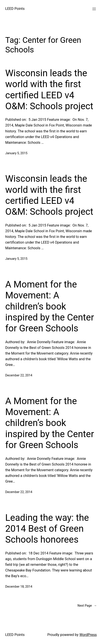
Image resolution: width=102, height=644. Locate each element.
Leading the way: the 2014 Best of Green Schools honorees (47, 529)
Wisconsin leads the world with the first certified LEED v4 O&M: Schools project (49, 90)
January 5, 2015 (16, 153)
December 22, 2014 (19, 375)
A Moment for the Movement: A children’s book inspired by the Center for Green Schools (50, 306)
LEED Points (15, 9)
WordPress (88, 635)
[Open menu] (94, 9)
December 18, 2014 (19, 587)
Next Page (87, 606)
